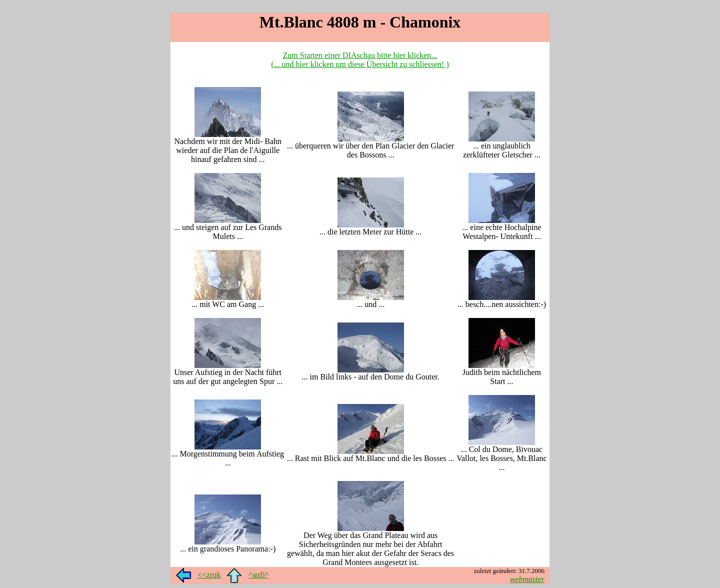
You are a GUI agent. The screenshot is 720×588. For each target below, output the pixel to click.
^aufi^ (258, 575)
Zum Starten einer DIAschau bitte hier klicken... (360, 55)
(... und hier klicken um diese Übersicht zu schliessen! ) (360, 64)
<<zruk (209, 575)
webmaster (527, 579)
